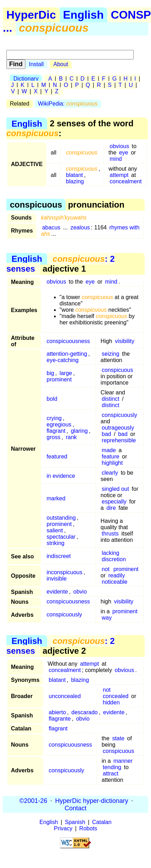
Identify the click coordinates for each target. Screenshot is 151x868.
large (66, 373)
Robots (88, 828)
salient (55, 530)
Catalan (102, 822)
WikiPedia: (68, 104)
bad (106, 434)
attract (110, 774)
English (84, 15)
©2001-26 (33, 800)
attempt (119, 175)
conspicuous (117, 370)
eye (123, 153)
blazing (75, 181)
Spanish (75, 822)
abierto (57, 712)
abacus (51, 227)
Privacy (63, 828)
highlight (112, 463)
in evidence (61, 476)
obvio (80, 592)
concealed (116, 696)
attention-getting (67, 354)
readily (117, 575)
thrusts (110, 534)
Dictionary (26, 79)
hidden (111, 702)
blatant (74, 175)
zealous (80, 227)
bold (52, 399)
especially (114, 502)
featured (57, 457)
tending (112, 767)
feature (110, 457)
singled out (115, 489)
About (61, 64)
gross (53, 437)
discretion (114, 559)
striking (56, 543)
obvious (119, 146)
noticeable (114, 582)
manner (123, 761)
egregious (59, 425)
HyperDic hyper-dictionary (92, 800)
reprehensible (119, 440)
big (50, 373)
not (105, 569)
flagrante (60, 719)
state (118, 738)
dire (111, 508)
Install (36, 64)
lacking (110, 553)
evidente (57, 592)
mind (116, 159)
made (109, 450)
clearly (110, 473)
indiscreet (59, 556)
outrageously (118, 428)
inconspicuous (64, 572)
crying (54, 418)
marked (56, 498)
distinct (110, 399)
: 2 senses (61, 264)
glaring (79, 431)
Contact (75, 808)
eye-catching (63, 360)
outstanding (61, 518)
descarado (84, 712)
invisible (57, 579)
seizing (110, 354)
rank (71, 437)
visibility (125, 341)
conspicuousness (68, 341)
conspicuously (119, 415)
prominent (59, 379)
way (107, 618)
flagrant (56, 431)
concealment (126, 181)
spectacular (61, 537)
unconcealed (65, 696)
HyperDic (31, 15)
